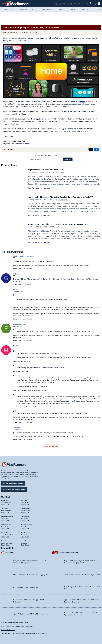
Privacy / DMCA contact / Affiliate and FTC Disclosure (17, 626)
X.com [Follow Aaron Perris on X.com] (27, 544)
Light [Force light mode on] (42, 633)
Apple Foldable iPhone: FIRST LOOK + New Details (31, 613)
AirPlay (83, 101)
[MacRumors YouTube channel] (75, 4)
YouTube (9, 552)
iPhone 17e (62, 10)
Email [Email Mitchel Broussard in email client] (3, 520)
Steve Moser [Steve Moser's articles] (5, 540)
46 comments (45, 243)
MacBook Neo (47, 10)
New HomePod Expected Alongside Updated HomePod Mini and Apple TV (63, 197)
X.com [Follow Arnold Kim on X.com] (8, 504)
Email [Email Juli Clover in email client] (3, 512)
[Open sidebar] (99, 4)
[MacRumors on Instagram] (60, 4)
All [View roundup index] (99, 10)
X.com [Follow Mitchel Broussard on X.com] (8, 520)
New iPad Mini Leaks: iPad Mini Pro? (26, 587)
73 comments (45, 215)
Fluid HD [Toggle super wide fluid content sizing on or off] (33, 633)
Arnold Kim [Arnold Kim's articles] (5, 500)
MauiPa (16, 346)
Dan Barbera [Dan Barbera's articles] (5, 532)
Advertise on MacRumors (14, 489)
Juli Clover (35, 33)
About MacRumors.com (13, 482)
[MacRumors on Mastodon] (71, 4)
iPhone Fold (23, 10)
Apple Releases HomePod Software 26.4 (47, 170)
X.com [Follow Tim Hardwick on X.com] (27, 520)
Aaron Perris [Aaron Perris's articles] (25, 540)
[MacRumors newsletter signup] (87, 4)
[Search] (96, 4)
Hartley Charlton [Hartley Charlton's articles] (6, 524)
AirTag (73, 10)
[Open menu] (3, 4)
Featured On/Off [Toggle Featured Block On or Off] (7, 633)
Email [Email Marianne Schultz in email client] (23, 528)
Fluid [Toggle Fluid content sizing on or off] (28, 633)
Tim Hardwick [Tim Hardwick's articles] (25, 516)
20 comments (45, 188)
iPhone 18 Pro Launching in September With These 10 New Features (61, 224)
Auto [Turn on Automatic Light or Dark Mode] (38, 633)
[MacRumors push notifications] (79, 4)
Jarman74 (17, 428)
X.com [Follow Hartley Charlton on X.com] (8, 528)
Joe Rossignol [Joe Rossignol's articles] (25, 508)
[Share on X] (91, 149)
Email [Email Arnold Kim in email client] (3, 504)
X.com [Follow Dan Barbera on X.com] (8, 536)
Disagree (29, 269)
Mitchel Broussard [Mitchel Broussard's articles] (7, 516)
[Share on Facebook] (96, 149)
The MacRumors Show (68, 552)
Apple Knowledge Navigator (24, 256)
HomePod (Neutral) (22, 144)
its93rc (16, 290)
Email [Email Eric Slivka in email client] (23, 504)
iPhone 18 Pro (8, 10)
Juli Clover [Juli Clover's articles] (5, 508)
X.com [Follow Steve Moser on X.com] (8, 544)
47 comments (9, 149)
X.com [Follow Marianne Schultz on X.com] (27, 528)
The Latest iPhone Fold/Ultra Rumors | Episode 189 (82, 574)
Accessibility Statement (8, 630)
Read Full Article (33, 188)
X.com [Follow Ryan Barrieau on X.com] (27, 536)
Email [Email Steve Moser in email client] (3, 544)
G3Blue (16, 274)
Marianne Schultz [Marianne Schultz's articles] (26, 524)
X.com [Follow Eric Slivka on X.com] (27, 504)
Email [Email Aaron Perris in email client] (23, 544)
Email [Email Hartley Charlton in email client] (3, 528)
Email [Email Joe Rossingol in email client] (23, 512)
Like (24, 269)
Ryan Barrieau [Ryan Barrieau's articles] (25, 532)
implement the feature (11, 124)
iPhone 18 (84, 10)
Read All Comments (51, 446)
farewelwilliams (19, 324)
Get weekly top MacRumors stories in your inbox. (51, 155)
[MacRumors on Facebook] (64, 4)
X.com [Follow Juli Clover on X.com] (8, 512)
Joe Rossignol (63, 200)
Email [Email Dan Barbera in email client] (3, 536)
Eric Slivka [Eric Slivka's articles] (24, 500)
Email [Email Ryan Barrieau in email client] (23, 536)
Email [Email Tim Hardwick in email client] (23, 520)
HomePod (54, 38)
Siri (17, 107)
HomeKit (19, 114)
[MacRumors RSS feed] (83, 4)
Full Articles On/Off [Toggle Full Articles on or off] (19, 633)
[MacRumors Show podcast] (56, 4)
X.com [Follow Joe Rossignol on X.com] (27, 512)
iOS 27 (35, 10)
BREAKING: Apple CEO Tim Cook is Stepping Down (31, 574)
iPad (5, 104)
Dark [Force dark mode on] (46, 633)
